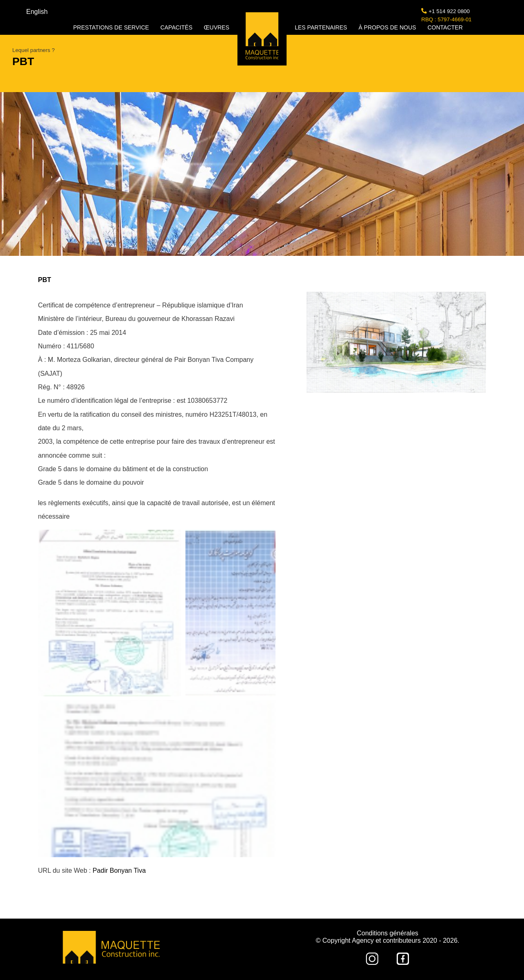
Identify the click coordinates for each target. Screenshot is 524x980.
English (37, 12)
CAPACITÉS (177, 27)
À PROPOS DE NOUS (388, 27)
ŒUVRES (217, 27)
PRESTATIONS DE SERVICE (112, 27)
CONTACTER (445, 27)
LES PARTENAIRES (322, 27)
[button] (110, 613)
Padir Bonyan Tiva (119, 870)
